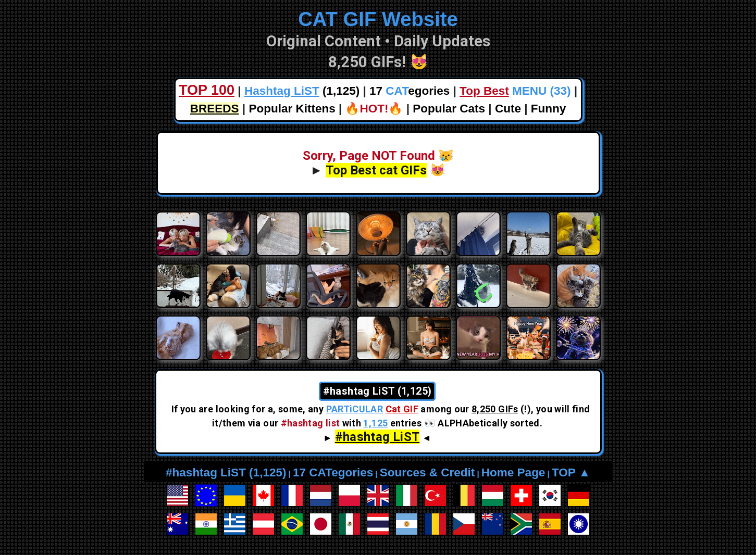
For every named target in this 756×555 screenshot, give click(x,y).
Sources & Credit (427, 472)
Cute (508, 109)
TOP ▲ (571, 472)
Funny (549, 109)
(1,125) (302, 91)
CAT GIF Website (378, 19)
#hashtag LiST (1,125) (226, 472)
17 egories (410, 91)
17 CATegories (333, 472)
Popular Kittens (292, 109)
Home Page (513, 472)
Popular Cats (449, 109)
